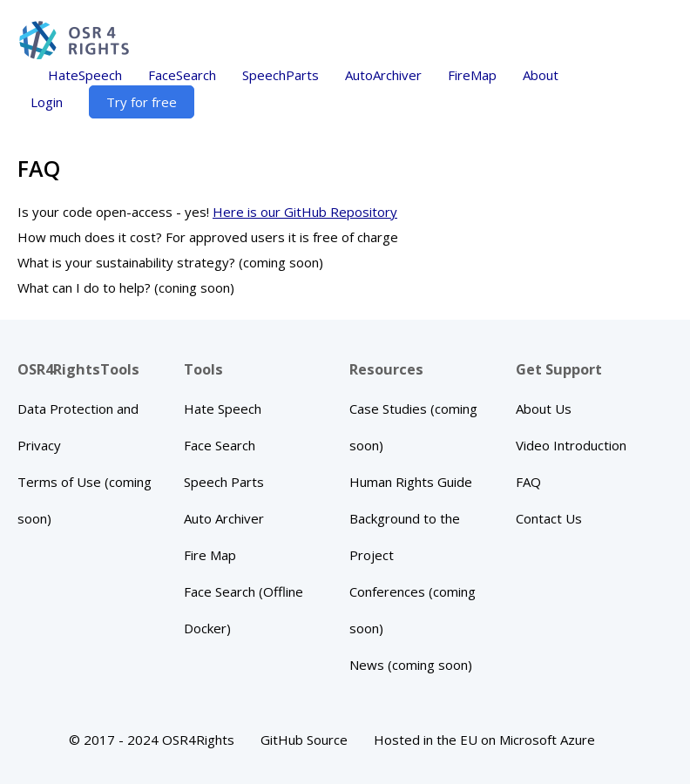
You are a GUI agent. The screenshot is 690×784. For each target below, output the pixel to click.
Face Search (220, 445)
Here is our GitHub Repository (305, 212)
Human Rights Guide (411, 482)
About (541, 75)
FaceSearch (182, 75)
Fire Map (210, 555)
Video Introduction (571, 445)
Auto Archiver (224, 518)
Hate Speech (223, 409)
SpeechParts (281, 75)
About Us (544, 409)
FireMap (472, 75)
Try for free (142, 102)
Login (47, 102)
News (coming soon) (411, 665)
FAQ (528, 482)
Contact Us (549, 518)
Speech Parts (224, 482)
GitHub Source (304, 740)
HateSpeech (85, 75)
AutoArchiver (383, 75)
